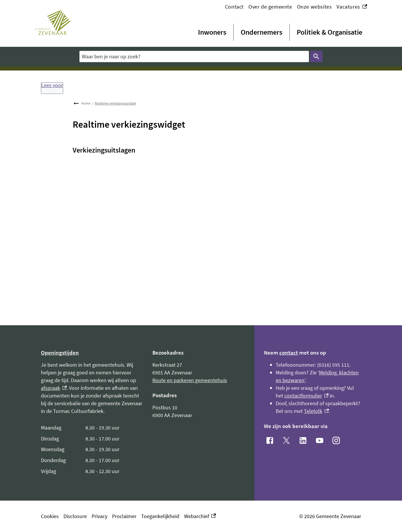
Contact (234, 7)
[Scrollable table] (92, 450)
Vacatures (352, 7)
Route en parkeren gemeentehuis (190, 380)
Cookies (50, 516)
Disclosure (75, 516)
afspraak (54, 388)
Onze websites (315, 7)
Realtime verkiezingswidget (115, 103)
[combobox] (194, 56)
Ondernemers (261, 32)
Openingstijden (60, 352)
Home (86, 103)
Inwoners (212, 32)
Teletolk (316, 411)
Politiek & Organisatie (330, 32)
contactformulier (306, 396)
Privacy (99, 516)
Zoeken (315, 57)
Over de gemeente (270, 7)
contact (289, 352)
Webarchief (200, 516)
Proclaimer (124, 516)
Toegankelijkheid (160, 516)
